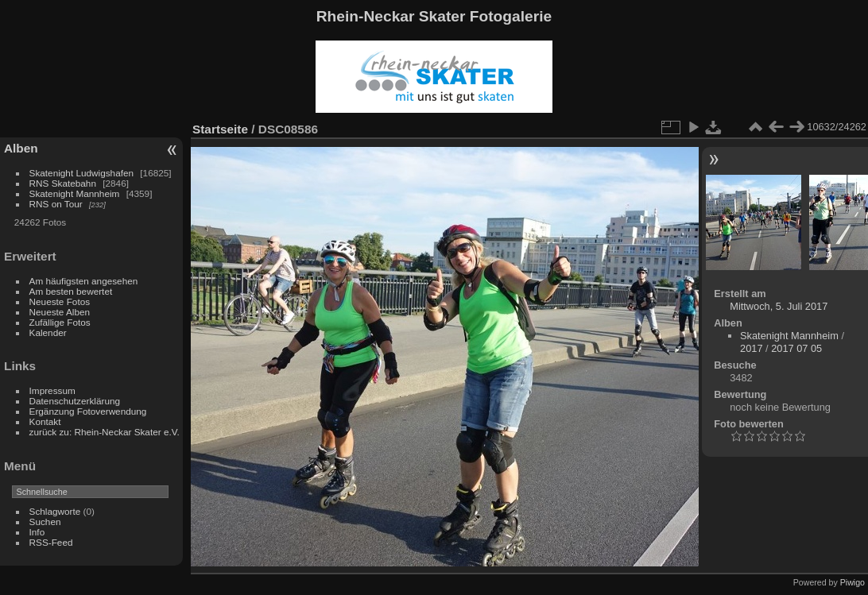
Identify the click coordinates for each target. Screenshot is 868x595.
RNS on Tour (56, 204)
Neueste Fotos (60, 301)
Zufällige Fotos (60, 322)
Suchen (45, 522)
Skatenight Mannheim (75, 193)
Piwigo (852, 582)
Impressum (52, 390)
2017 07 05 (796, 348)
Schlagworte (55, 511)
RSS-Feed (51, 542)
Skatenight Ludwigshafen (81, 173)
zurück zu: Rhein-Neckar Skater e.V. (105, 432)
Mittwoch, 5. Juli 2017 (779, 306)
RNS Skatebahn (63, 183)
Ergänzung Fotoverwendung (88, 411)
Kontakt (45, 421)
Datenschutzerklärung (75, 401)
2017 (751, 348)
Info (37, 532)
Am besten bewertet (71, 291)
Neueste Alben (60, 312)
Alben (21, 148)
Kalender (48, 332)
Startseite (220, 129)
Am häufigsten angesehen (84, 281)
